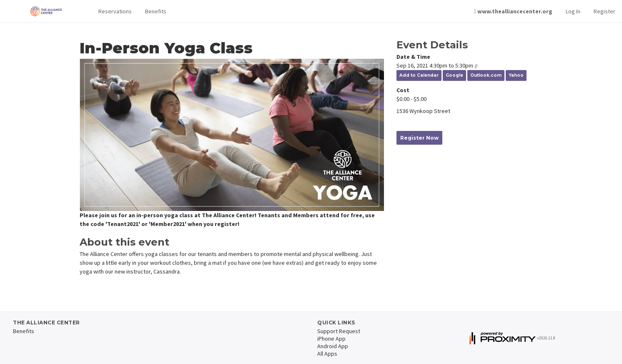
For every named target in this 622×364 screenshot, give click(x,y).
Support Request (339, 331)
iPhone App (331, 339)
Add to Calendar (419, 75)
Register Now (419, 138)
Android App (333, 346)
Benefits (156, 11)
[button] (115, 11)
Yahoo (516, 75)
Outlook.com (486, 75)
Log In (573, 11)
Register (604, 11)
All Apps (327, 354)
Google (454, 75)
